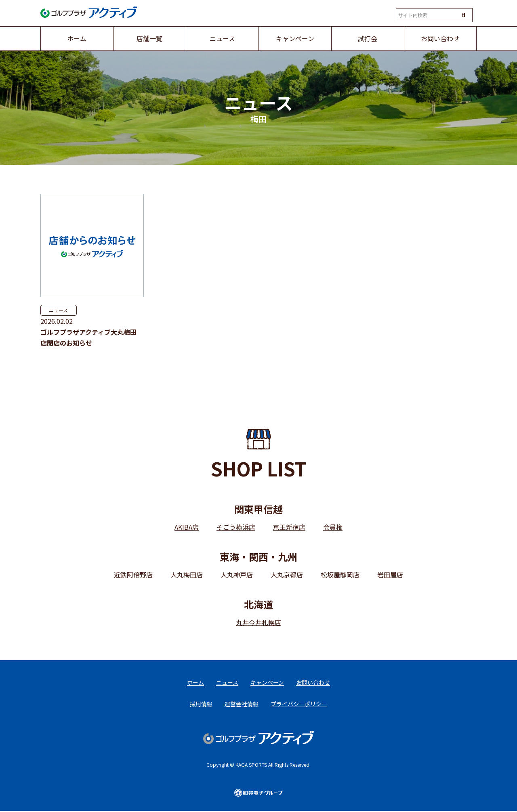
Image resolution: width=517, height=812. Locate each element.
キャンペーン (267, 683)
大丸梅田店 (187, 575)
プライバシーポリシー (299, 705)
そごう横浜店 (236, 527)
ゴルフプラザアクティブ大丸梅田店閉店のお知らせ (88, 337)
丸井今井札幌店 (258, 622)
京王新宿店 (289, 527)
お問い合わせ (313, 683)
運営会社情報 (242, 705)
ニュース (58, 310)
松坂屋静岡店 (340, 575)
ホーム (195, 683)
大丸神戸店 (237, 575)
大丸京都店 (287, 575)
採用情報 (201, 705)
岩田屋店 (390, 575)
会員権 (333, 527)
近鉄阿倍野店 (133, 575)
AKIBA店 (187, 527)
